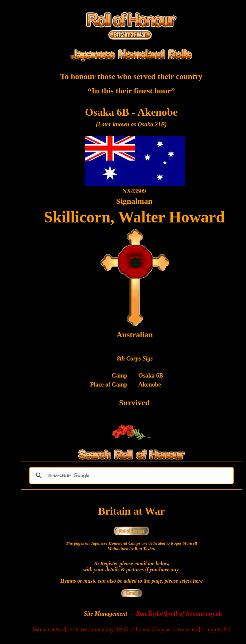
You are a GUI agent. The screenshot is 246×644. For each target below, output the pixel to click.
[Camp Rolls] (216, 629)
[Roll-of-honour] (135, 629)
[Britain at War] (49, 629)
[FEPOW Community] (92, 629)
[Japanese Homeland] (177, 629)
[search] (130, 476)
